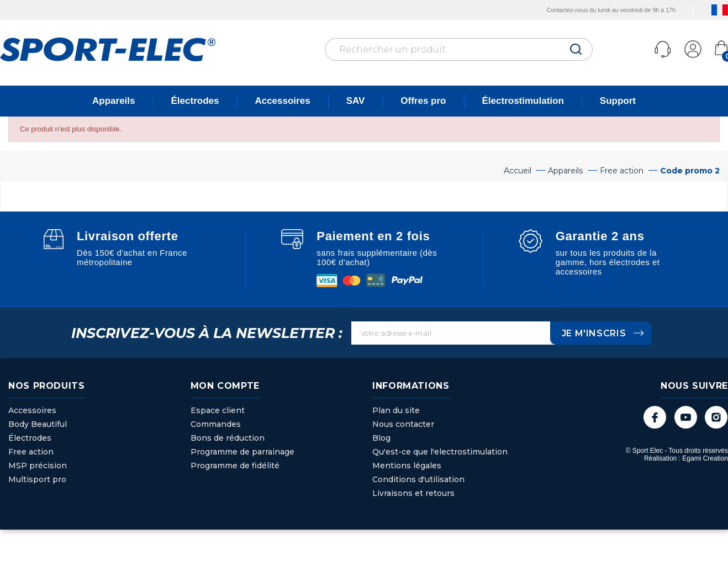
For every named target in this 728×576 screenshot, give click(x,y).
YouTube (684, 417)
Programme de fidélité (235, 466)
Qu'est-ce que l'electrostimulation (440, 452)
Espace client (218, 410)
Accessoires (282, 101)
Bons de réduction (228, 438)
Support (618, 101)
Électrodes (195, 101)
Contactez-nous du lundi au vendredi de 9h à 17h (597, 10)
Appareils (114, 101)
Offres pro (423, 101)
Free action (31, 452)
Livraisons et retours (413, 493)
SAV (356, 101)
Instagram (716, 417)
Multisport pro (37, 479)
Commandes (216, 424)
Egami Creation (705, 459)
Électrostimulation (523, 101)
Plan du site (396, 410)
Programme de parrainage (242, 452)
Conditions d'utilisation (418, 479)
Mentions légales (407, 466)
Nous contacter (403, 424)
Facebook (653, 417)
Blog (381, 438)
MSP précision (38, 466)
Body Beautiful (38, 424)
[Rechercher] (459, 49)
